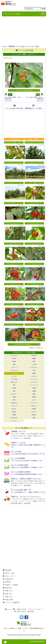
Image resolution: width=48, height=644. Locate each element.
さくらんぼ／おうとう (34, 203)
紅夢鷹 (14, 415)
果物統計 (7, 582)
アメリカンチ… (14, 355)
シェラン (14, 376)
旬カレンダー (9, 576)
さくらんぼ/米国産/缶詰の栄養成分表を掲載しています (27, 474)
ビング (34, 400)
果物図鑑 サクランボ (19, 431)
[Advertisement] (24, 31)
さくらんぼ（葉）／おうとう (14, 203)
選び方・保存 (9, 573)
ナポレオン (14, 394)
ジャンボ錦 (14, 379)
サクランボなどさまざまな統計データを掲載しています (27, 461)
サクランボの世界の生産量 (20, 465)
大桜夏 (34, 391)
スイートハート (34, 385)
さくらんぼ (20, 46)
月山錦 (14, 358)
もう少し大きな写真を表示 (24, 90)
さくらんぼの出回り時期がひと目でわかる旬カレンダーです (28, 454)
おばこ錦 (34, 355)
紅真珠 (14, 412)
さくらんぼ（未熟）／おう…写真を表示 (13, 98)
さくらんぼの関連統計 (19, 458)
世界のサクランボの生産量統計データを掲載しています (27, 467)
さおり (34, 370)
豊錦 (34, 418)
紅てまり (34, 412)
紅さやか (14, 409)
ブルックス (14, 406)
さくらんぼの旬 (17, 452)
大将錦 (34, 388)
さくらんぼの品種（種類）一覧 (21, 490)
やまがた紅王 (14, 418)
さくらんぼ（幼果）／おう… (34, 183)
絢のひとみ (14, 382)
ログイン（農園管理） (12, 602)
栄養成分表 (8, 579)
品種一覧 (7, 594)
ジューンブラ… (34, 382)
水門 (14, 385)
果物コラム (8, 591)
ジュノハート (34, 379)
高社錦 (14, 361)
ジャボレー (34, 376)
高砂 (14, 391)
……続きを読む (26, 438)
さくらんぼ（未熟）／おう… (14, 142)
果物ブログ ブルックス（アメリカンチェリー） (27, 497)
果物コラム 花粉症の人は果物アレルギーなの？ (27, 479)
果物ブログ (8, 597)
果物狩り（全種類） (11, 585)
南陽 (34, 394)
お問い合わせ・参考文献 (24, 611)
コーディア (14, 367)
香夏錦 (34, 358)
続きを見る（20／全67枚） (27, 344)
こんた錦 (34, 364)
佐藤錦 (34, 373)
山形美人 (34, 415)
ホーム (5, 46)
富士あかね (14, 403)
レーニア (14, 421)
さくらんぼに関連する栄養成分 (21, 472)
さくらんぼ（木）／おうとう (34, 142)
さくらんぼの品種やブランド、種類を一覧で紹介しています (28, 492)
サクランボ (8, 101)
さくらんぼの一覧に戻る (15, 108)
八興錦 (14, 397)
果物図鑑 (7, 570)
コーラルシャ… (34, 367)
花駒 (14, 400)
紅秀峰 (34, 409)
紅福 (34, 361)
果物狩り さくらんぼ (19, 443)
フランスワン (34, 403)
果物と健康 (8, 600)
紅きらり (34, 406)
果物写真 (12, 46)
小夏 (14, 364)
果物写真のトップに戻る (33, 108)
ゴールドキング (14, 370)
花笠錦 (34, 397)
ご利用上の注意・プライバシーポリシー (28, 609)
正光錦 (14, 388)
